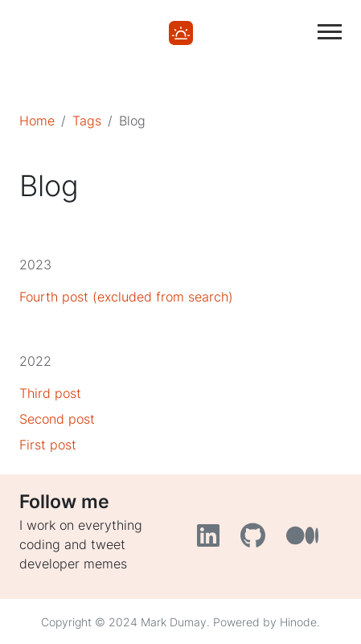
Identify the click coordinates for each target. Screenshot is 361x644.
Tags (87, 121)
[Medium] (304, 540)
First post (48, 445)
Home (37, 121)
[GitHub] (257, 540)
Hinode (298, 622)
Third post (50, 393)
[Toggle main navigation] (330, 32)
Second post (57, 419)
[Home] (181, 31)
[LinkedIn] (212, 540)
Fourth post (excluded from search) (126, 297)
